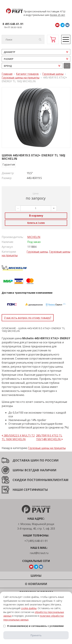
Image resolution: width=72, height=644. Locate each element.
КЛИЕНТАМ (59, 480)
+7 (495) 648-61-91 (36, 541)
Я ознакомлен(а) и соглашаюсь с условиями (33, 626)
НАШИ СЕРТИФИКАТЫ (30, 490)
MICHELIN (34, 237)
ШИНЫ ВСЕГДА (25, 470)
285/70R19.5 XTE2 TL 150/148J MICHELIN (49, 437)
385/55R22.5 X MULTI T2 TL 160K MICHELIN (18, 437)
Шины (36, 576)
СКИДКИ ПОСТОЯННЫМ (31, 480)
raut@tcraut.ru (39, 553)
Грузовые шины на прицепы (47, 448)
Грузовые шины (37, 252)
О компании (36, 584)
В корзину (36, 216)
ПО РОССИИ (49, 460)
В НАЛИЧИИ (47, 470)
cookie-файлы (29, 608)
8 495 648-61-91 (13, 24)
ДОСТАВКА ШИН (26, 460)
